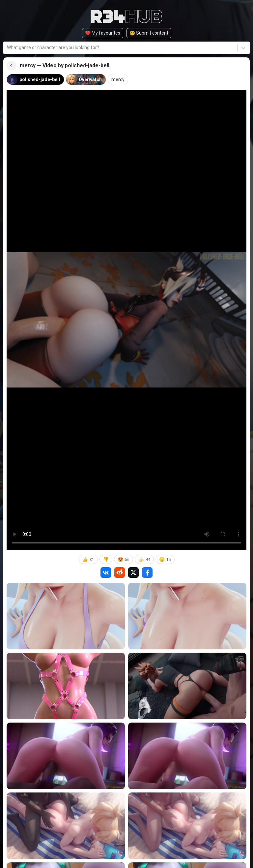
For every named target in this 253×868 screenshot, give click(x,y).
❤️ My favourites (103, 33)
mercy (118, 79)
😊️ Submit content (149, 33)
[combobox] (7, 47)
